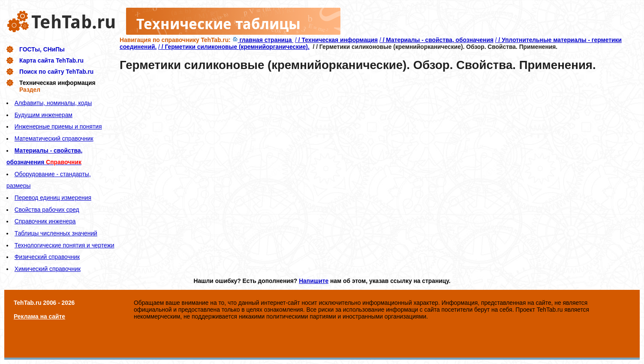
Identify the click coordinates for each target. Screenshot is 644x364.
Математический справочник (54, 138)
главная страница (263, 40)
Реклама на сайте (39, 316)
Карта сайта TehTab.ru (51, 60)
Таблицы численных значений (56, 233)
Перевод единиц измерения (53, 198)
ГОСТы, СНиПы (42, 49)
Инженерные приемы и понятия (58, 126)
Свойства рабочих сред (47, 210)
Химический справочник (48, 269)
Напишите (314, 281)
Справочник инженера (45, 221)
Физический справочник (47, 257)
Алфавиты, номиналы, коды (53, 103)
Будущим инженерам (44, 115)
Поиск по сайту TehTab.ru (56, 72)
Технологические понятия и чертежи (65, 245)
